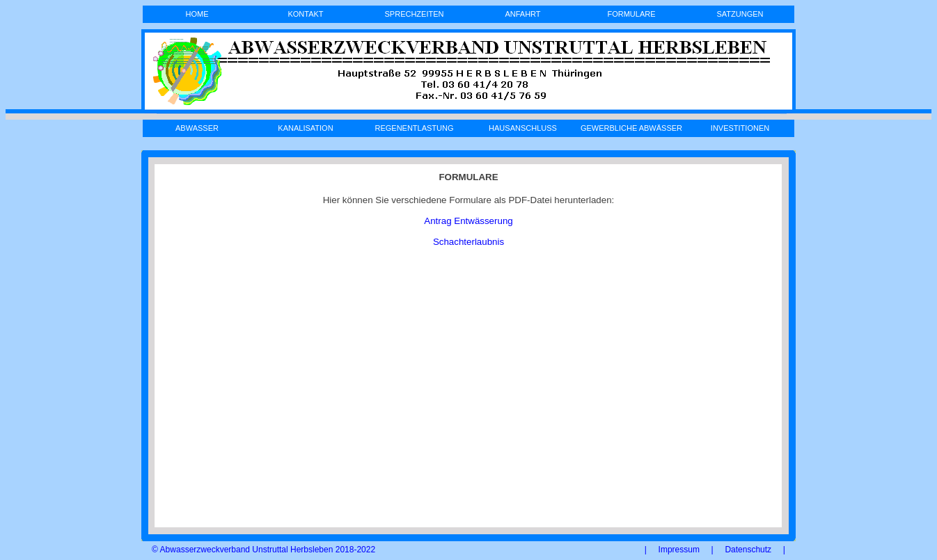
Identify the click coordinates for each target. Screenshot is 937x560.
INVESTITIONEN (740, 128)
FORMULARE (631, 14)
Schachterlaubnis (468, 242)
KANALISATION (305, 128)
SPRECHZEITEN (415, 14)
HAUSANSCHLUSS (523, 128)
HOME (197, 14)
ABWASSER (197, 128)
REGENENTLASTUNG (414, 128)
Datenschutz (748, 550)
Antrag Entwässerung (468, 221)
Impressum (679, 550)
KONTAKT (305, 14)
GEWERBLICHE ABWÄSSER (631, 128)
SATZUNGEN (740, 14)
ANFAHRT (522, 14)
